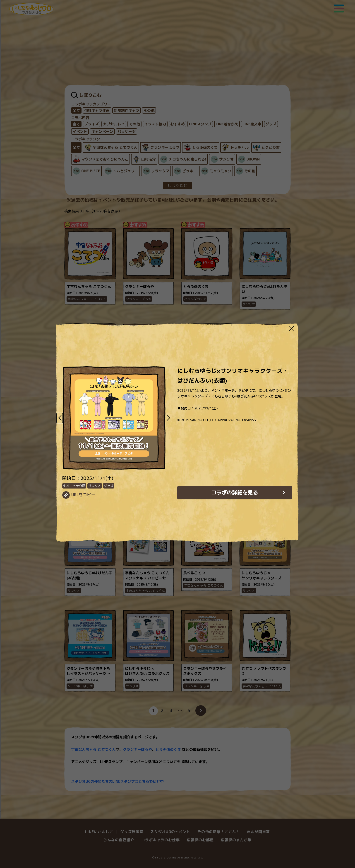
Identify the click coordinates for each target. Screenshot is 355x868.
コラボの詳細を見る (235, 492)
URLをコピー (83, 495)
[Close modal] (291, 328)
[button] (60, 418)
